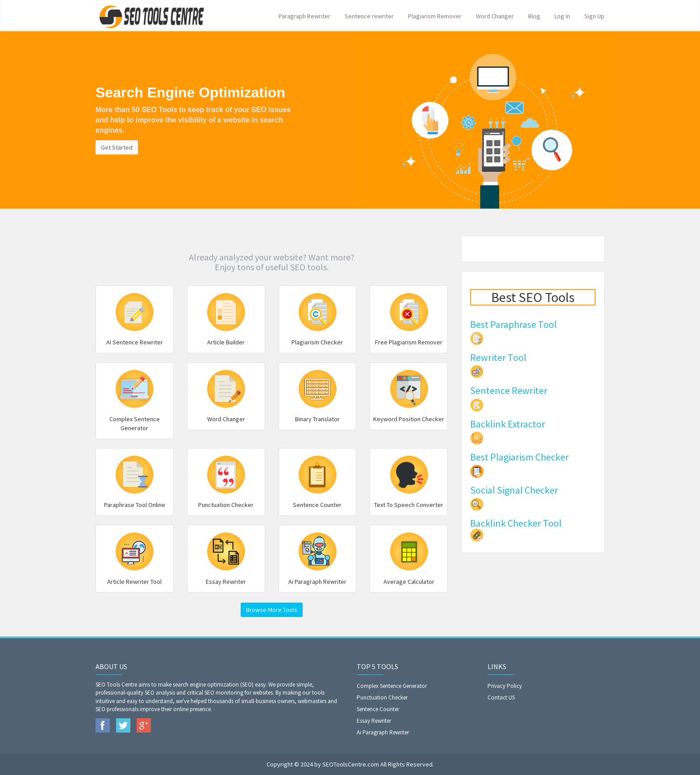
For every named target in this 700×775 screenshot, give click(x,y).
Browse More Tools (272, 610)
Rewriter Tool (498, 357)
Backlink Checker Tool (516, 523)
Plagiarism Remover (435, 16)
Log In (562, 16)
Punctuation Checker (382, 697)
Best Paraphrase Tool (513, 324)
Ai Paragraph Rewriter (383, 732)
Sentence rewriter (369, 16)
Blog (534, 16)
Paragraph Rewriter (304, 16)
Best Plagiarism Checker (519, 457)
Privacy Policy (505, 686)
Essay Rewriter (374, 721)
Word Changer (495, 16)
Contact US (501, 697)
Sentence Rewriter (509, 390)
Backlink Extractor (508, 424)
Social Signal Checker (514, 490)
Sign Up (594, 16)
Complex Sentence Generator (392, 686)
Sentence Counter (378, 709)
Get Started (117, 147)
